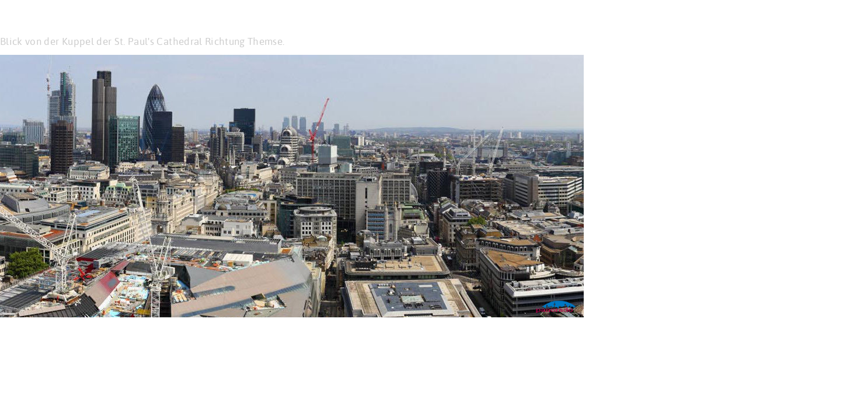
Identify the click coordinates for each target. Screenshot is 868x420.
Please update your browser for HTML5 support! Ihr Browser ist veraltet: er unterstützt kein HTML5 (292, 186)
